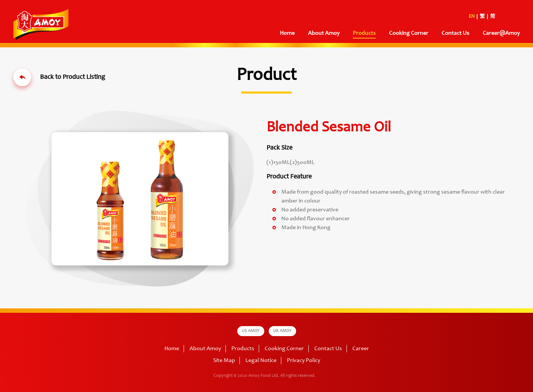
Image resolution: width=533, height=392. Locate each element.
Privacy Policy (304, 361)
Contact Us (455, 33)
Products (364, 33)
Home (287, 33)
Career (361, 349)
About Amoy (324, 33)
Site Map (224, 361)
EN (472, 17)
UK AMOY (282, 331)
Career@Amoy (501, 33)
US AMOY (251, 331)
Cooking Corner (409, 33)
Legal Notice (261, 361)
